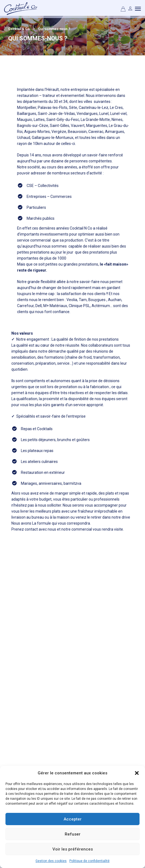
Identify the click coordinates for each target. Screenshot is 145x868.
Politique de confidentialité (89, 861)
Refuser (73, 834)
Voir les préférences (73, 849)
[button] (137, 773)
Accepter (73, 819)
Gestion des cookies (51, 861)
